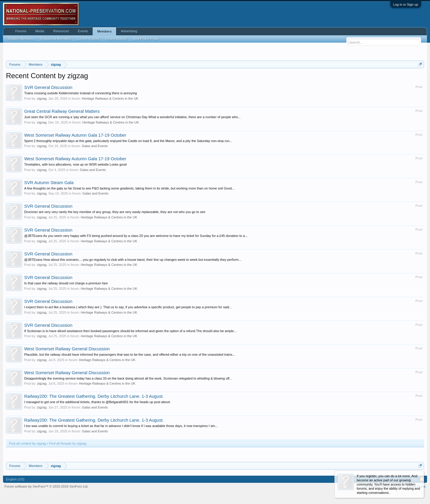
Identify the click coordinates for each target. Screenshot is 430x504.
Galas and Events (95, 146)
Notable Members (21, 39)
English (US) (15, 479)
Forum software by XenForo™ (46, 486)
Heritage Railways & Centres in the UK (110, 98)
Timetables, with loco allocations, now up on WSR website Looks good (75, 164)
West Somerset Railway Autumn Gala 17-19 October (75, 135)
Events (83, 31)
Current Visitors (88, 39)
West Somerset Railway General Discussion (67, 349)
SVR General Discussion (48, 87)
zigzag (42, 98)
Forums (21, 31)
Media (40, 31)
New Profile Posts (146, 39)
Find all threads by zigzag (68, 443)
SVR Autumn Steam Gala (49, 183)
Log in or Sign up (406, 4)
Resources (61, 31)
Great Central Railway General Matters (62, 111)
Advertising (129, 31)
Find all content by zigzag (27, 443)
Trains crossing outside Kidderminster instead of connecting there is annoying (80, 93)
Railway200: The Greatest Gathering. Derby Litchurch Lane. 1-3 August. (94, 396)
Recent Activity (116, 39)
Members (104, 31)
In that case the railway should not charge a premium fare (66, 283)
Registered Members (56, 39)
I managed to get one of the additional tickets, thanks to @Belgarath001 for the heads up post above (97, 402)
